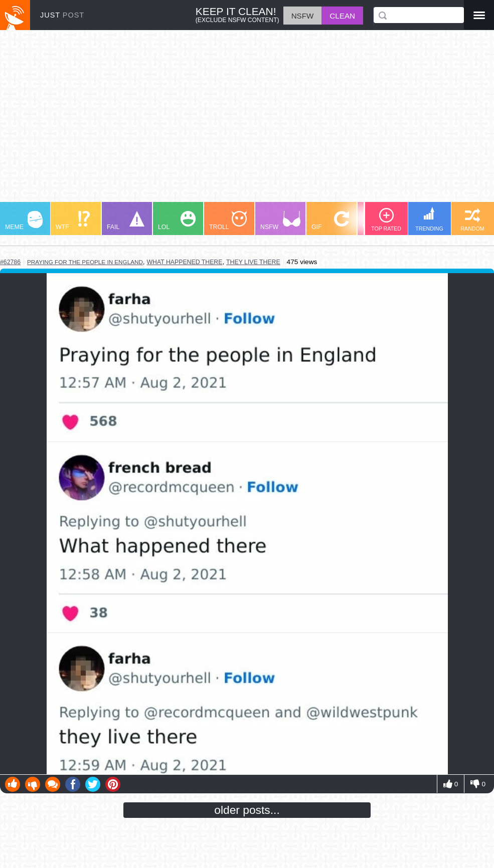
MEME (24, 221)
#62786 (10, 262)
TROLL (228, 221)
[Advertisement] (247, 121)
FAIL (126, 221)
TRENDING (429, 219)
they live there (253, 262)
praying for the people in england (85, 262)
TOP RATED (386, 220)
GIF (330, 221)
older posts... (247, 810)
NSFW (280, 221)
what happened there (184, 262)
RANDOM (472, 220)
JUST (62, 15)
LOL (177, 221)
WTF (73, 221)
